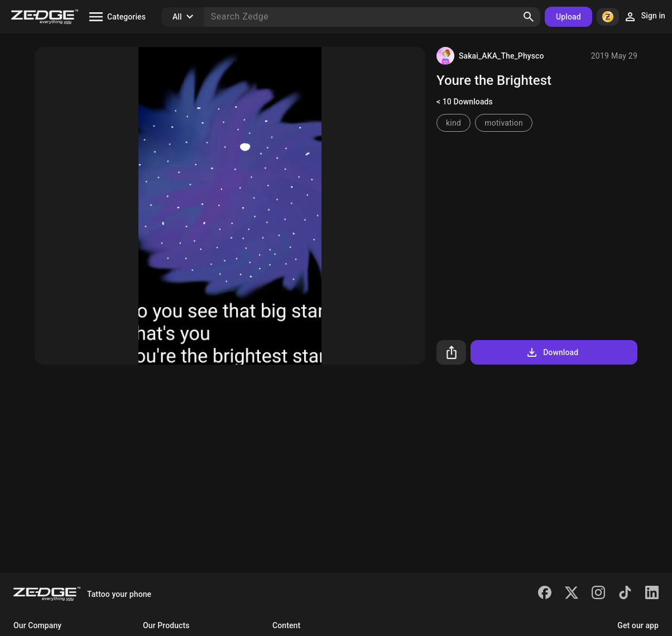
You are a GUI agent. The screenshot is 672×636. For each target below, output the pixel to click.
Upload (568, 17)
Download (552, 352)
